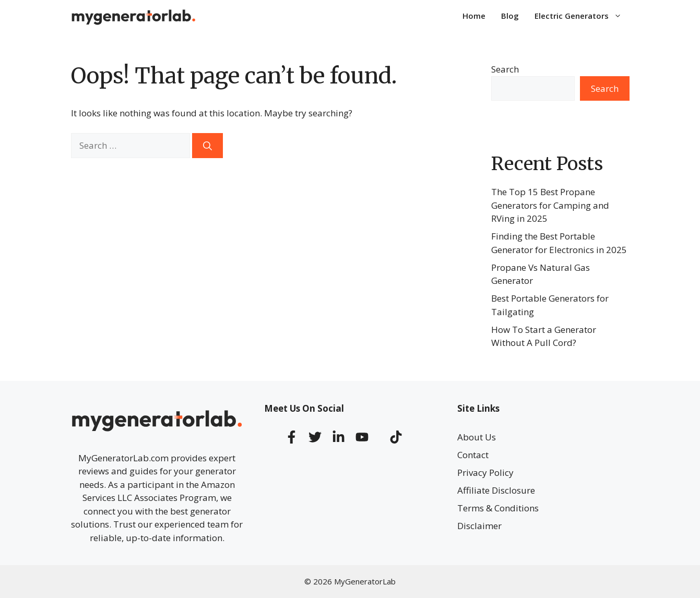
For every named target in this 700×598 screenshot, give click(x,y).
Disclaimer (479, 526)
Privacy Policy (485, 473)
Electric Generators (582, 16)
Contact (473, 455)
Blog (510, 16)
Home (474, 16)
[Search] (207, 146)
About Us (477, 437)
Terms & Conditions (498, 508)
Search (505, 69)
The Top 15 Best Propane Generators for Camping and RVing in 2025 (550, 205)
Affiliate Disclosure (496, 490)
